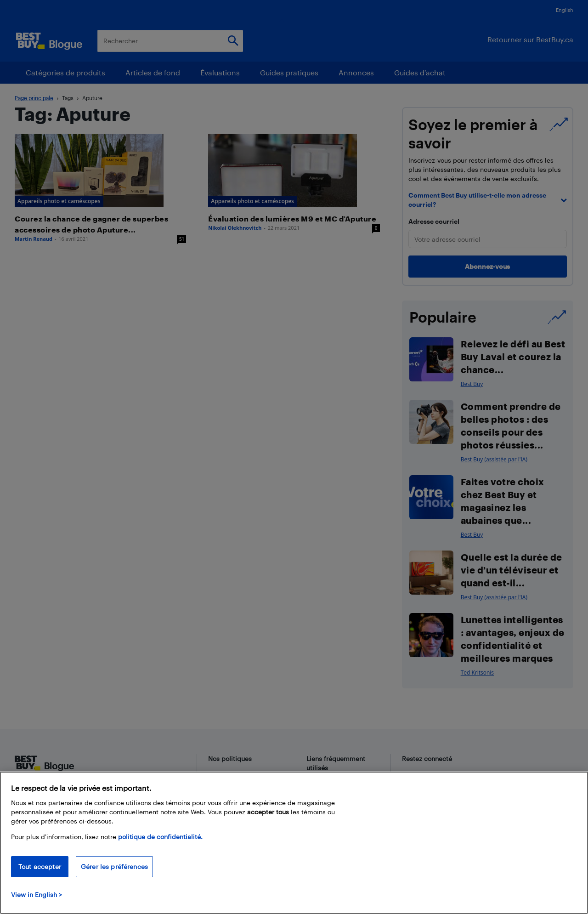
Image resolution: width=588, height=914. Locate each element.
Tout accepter (40, 866)
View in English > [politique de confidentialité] (37, 894)
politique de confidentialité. (160, 837)
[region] (294, 843)
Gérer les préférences (114, 866)
